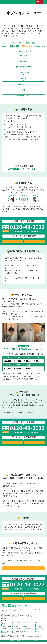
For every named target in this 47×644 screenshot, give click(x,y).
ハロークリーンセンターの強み (7, 624)
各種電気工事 (24, 55)
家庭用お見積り (13, 241)
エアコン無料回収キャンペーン (18, 624)
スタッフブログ (39, 633)
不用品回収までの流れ (7, 628)
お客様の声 (16, 628)
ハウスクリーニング (24, 73)
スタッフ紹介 (39, 628)
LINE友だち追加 (6, 633)
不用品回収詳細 (28, 623)
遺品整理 (5, 635)
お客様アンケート (28, 633)
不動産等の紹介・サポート (24, 84)
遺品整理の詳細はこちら (23, 569)
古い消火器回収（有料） (19, 630)
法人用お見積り (34, 241)
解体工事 (24, 79)
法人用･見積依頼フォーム (41, 631)
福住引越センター (18, 635)
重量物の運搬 (24, 61)
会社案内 (27, 628)
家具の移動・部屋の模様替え (24, 67)
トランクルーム (39, 623)
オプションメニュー (6, 626)
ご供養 (24, 90)
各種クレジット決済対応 (19, 633)
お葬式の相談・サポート (24, 96)
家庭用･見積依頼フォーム (30, 631)
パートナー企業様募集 (12, 319)
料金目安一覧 (39, 626)
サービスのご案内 (28, 626)
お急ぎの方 (40, 2)
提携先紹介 (5, 630)
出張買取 (15, 626)
